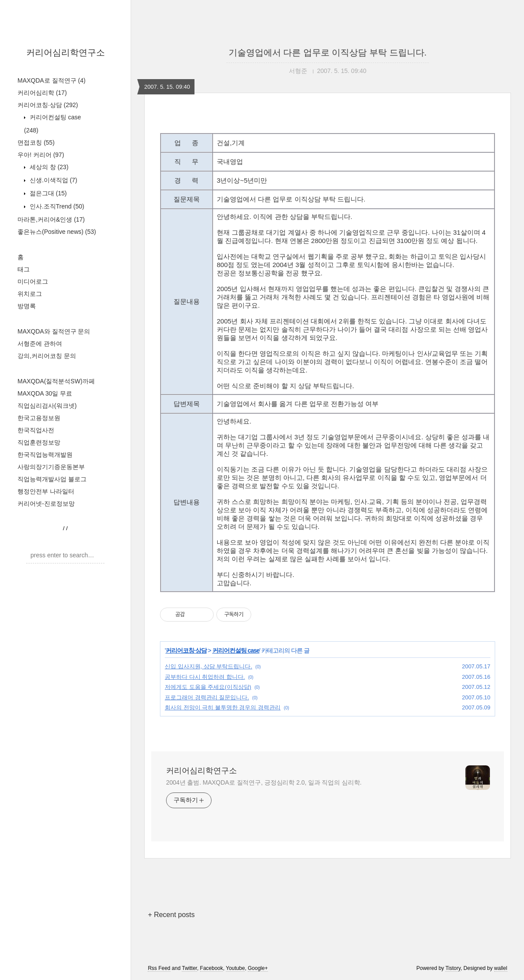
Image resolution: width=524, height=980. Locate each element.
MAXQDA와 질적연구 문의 (54, 331)
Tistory (453, 968)
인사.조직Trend (56, 206)
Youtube (236, 968)
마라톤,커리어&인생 (51, 219)
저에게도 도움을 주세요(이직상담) (208, 687)
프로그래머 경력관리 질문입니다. (207, 697)
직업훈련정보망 (39, 442)
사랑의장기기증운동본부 (51, 467)
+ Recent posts (171, 915)
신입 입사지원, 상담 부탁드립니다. (208, 666)
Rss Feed (159, 968)
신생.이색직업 (53, 180)
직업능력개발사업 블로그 (52, 479)
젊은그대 (47, 193)
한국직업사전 (36, 430)
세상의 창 (48, 167)
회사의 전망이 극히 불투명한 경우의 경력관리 (223, 707)
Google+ (258, 968)
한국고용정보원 (39, 418)
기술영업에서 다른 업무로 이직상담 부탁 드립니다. (328, 52)
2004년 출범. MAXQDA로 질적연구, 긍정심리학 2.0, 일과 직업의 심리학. (264, 782)
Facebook (212, 968)
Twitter (189, 968)
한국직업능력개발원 (45, 455)
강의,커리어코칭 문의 (47, 356)
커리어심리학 (42, 93)
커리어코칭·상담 (48, 105)
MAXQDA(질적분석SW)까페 (56, 381)
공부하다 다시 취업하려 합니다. (205, 677)
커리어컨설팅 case (236, 650)
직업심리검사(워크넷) (47, 406)
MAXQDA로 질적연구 (52, 80)
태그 (24, 269)
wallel (501, 968)
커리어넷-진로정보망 (46, 504)
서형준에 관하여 (40, 344)
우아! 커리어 (41, 155)
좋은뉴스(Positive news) (57, 232)
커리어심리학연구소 (66, 52)
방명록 (27, 306)
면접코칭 (36, 142)
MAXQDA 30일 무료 (45, 393)
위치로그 (30, 294)
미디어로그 (33, 281)
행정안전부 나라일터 (46, 491)
